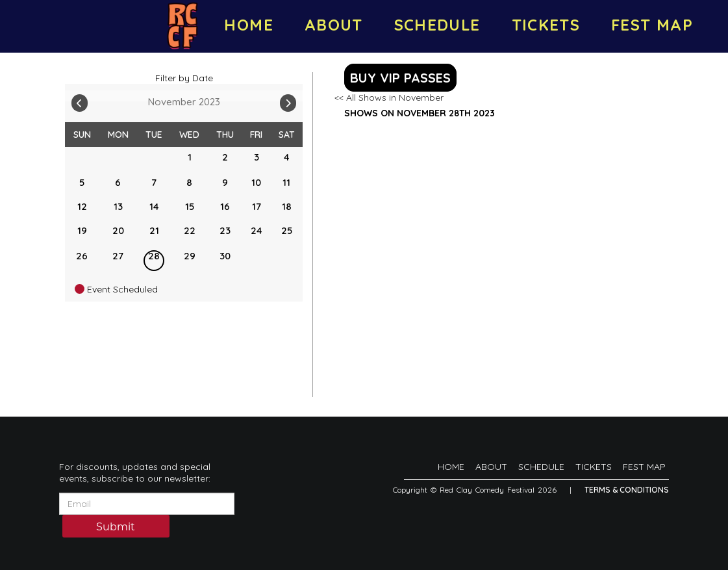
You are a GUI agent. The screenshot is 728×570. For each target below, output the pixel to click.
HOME (248, 25)
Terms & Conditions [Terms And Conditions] (627, 490)
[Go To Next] (288, 100)
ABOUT (334, 25)
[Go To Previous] (80, 100)
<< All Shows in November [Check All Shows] (389, 97)
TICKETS (546, 25)
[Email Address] (147, 504)
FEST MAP (652, 25)
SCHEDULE (437, 25)
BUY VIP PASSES (400, 78)
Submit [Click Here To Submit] (116, 527)
